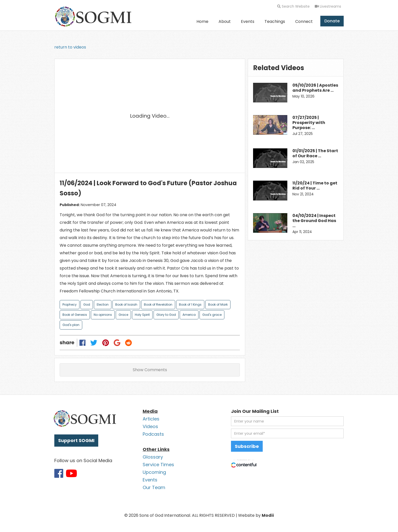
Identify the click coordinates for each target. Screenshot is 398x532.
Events (248, 21)
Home (202, 21)
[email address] (287, 433)
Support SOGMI (76, 440)
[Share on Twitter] (94, 343)
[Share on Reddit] (128, 343)
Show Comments (150, 370)
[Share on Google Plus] (117, 343)
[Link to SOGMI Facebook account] (59, 473)
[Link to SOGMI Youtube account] (71, 473)
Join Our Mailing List (255, 411)
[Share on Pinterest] (105, 343)
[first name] (287, 421)
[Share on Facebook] (83, 343)
